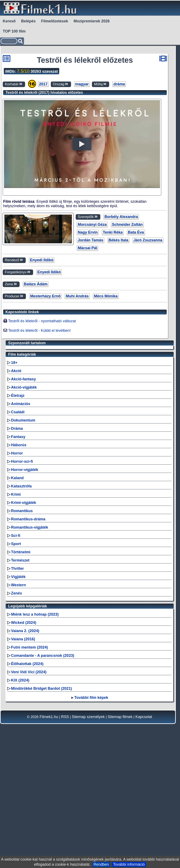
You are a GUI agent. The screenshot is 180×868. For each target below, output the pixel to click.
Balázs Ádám (36, 346)
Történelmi (21, 675)
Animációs (21, 527)
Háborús (19, 568)
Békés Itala (118, 302)
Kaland (17, 601)
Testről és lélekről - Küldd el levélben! (40, 392)
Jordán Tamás (91, 302)
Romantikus (22, 634)
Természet (20, 683)
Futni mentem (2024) (29, 770)
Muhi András (77, 358)
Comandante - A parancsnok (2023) (43, 778)
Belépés (28, 21)
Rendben (101, 864)
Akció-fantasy (23, 502)
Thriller (17, 691)
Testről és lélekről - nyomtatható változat (42, 382)
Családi (18, 535)
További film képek (91, 820)
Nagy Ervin (88, 294)
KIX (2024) (20, 803)
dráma (119, 84)
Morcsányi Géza (92, 286)
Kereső (9, 21)
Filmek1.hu (49, 840)
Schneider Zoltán (127, 286)
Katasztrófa (21, 609)
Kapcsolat (144, 840)
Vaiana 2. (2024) (25, 754)
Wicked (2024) (24, 746)
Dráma (17, 551)
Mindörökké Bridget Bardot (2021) (41, 811)
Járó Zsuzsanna (148, 302)
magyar (82, 84)
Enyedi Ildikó (42, 321)
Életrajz (18, 518)
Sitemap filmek (120, 840)
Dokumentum (23, 543)
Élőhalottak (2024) (27, 787)
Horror (17, 576)
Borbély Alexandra (121, 278)
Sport (16, 667)
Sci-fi (16, 658)
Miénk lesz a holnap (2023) (35, 737)
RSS (65, 840)
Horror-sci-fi (22, 584)
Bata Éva (136, 294)
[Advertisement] (82, 242)
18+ (14, 486)
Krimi (16, 617)
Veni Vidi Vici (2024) (29, 795)
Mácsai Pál (87, 309)
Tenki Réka (113, 294)
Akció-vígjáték (24, 510)
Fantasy (18, 560)
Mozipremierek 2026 (92, 21)
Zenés (16, 716)
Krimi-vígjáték (24, 626)
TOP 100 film (14, 31)
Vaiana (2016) (23, 762)
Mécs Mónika (106, 358)
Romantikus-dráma (28, 642)
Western (18, 708)
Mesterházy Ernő (45, 358)
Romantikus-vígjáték (30, 650)
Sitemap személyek (88, 840)
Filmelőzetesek (55, 21)
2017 (43, 84)
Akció (16, 494)
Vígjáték (18, 700)
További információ (129, 864)
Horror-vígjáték (25, 593)
